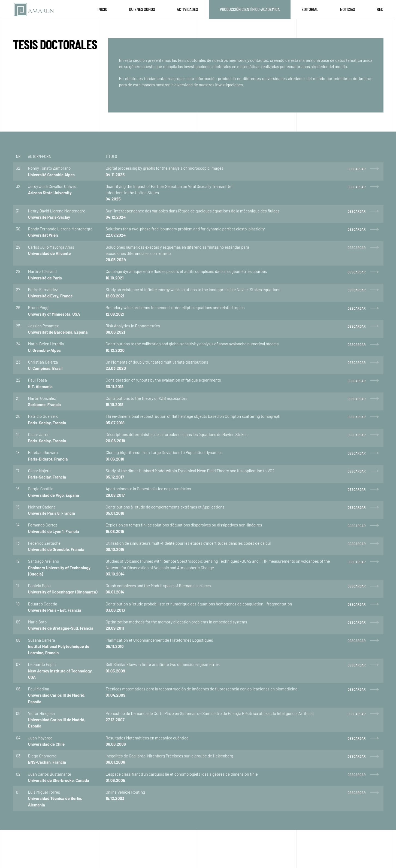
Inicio (102, 9)
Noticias (348, 9)
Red (380, 9)
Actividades (188, 9)
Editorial (310, 9)
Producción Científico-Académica (250, 9)
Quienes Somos (142, 9)
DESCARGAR (356, 169)
